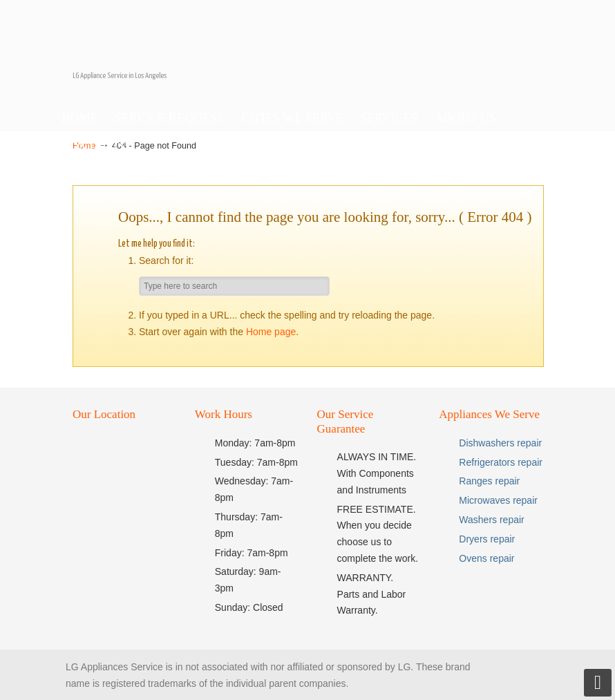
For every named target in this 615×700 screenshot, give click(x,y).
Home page (271, 332)
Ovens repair (486, 558)
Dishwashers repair (500, 443)
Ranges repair (489, 481)
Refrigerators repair (501, 462)
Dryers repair (487, 539)
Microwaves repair (498, 500)
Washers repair (491, 520)
